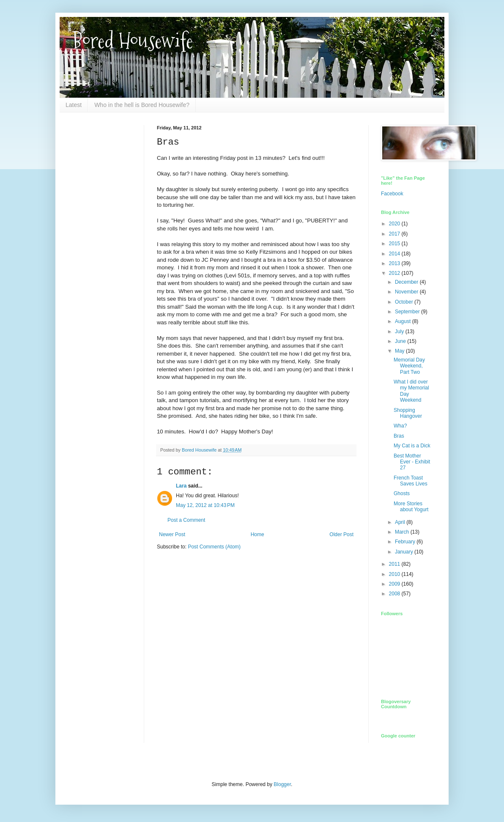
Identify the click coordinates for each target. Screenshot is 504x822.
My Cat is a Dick (412, 446)
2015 (395, 244)
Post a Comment (186, 520)
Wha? (400, 426)
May (400, 351)
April (401, 522)
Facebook (392, 194)
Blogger (282, 784)
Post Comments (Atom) (214, 547)
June (401, 341)
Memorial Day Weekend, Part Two (409, 366)
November (407, 292)
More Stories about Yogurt (411, 507)
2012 (395, 273)
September (408, 312)
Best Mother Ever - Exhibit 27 (412, 462)
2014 (395, 254)
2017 (395, 234)
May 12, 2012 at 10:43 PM (205, 505)
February (406, 542)
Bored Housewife (133, 41)
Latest (74, 105)
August (404, 321)
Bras (399, 436)
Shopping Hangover (408, 413)
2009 (395, 584)
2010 (395, 574)
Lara (181, 486)
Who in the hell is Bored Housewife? (142, 105)
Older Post (341, 534)
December (407, 282)
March (403, 532)
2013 (395, 263)
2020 (395, 224)
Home (257, 534)
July (400, 332)
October (405, 302)
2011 (395, 564)
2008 (395, 594)
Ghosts (402, 493)
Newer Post (172, 534)
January (405, 552)
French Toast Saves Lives (411, 481)
